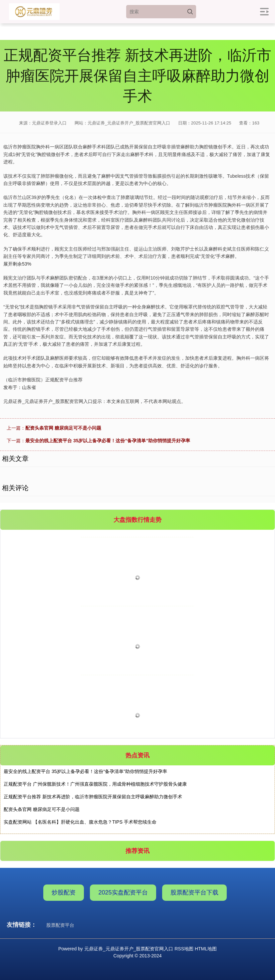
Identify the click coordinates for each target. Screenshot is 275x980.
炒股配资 (64, 892)
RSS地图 (184, 949)
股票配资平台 (60, 925)
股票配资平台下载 (194, 892)
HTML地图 (206, 949)
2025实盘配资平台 (123, 892)
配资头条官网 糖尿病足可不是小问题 (63, 428)
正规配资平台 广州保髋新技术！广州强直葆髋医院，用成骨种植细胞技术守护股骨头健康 (95, 784)
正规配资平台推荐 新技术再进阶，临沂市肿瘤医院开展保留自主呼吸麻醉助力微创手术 (93, 797)
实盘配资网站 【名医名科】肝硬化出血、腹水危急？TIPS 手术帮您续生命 (80, 822)
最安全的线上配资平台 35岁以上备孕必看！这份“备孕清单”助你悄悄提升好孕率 (108, 441)
